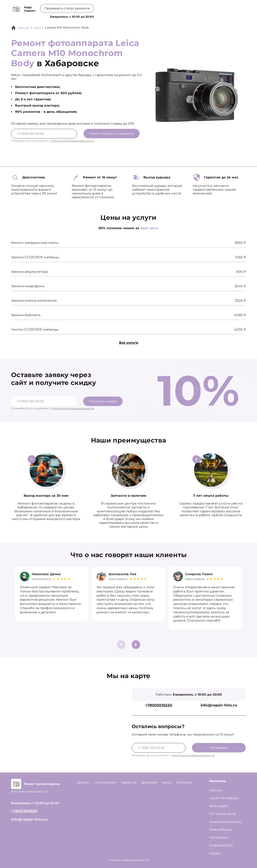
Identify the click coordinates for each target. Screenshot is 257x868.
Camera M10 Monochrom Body (67, 27)
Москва (216, 790)
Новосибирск (221, 830)
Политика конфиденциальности (128, 860)
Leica (37, 27)
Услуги (92, 16)
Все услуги (129, 343)
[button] (136, 645)
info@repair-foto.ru (219, 705)
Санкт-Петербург (224, 798)
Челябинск (219, 837)
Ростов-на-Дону (223, 814)
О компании (131, 16)
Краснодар (218, 806)
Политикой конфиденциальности (73, 141)
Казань (215, 853)
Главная (23, 27)
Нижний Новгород (225, 822)
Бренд (110, 16)
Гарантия (129, 782)
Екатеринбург (221, 845)
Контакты (166, 16)
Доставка (149, 782)
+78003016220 (130, 6)
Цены (150, 16)
